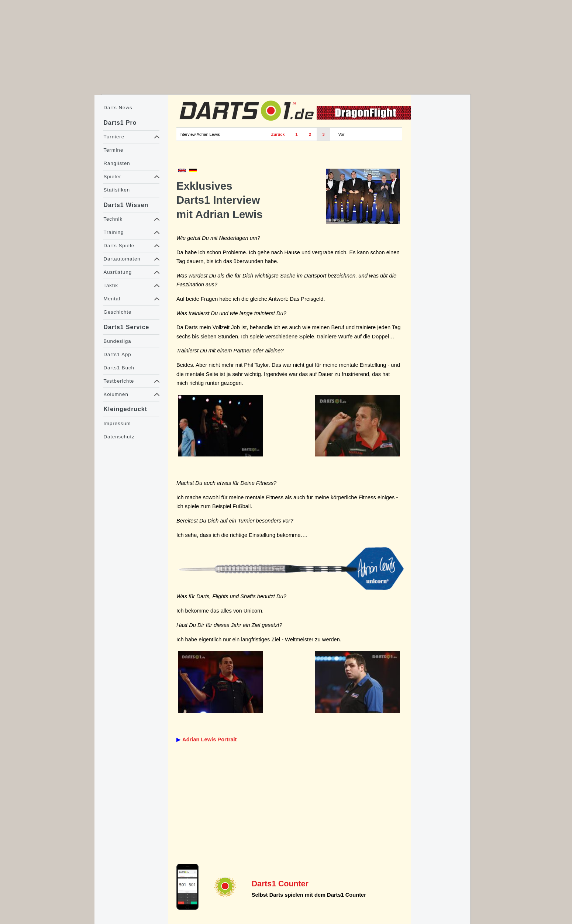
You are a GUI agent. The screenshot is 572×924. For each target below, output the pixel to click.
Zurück (278, 134)
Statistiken (117, 190)
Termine (113, 150)
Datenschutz (119, 437)
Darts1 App (117, 354)
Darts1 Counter (280, 884)
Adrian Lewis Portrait (209, 739)
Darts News (118, 108)
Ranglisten (117, 163)
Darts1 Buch (119, 368)
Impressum (117, 423)
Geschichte (117, 312)
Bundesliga (117, 341)
